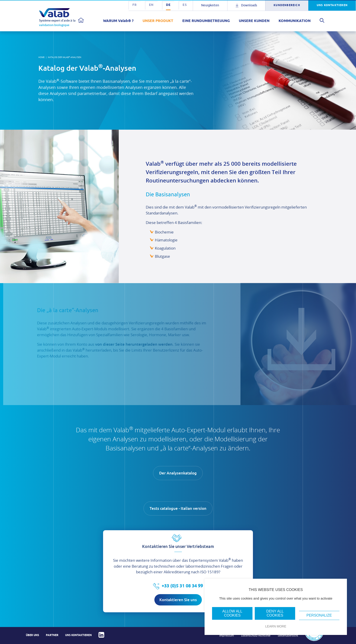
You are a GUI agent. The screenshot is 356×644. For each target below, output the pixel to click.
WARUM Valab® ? (118, 21)
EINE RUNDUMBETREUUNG (206, 21)
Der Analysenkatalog (178, 474)
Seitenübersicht (288, 635)
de (168, 5)
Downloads (249, 5)
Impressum (227, 635)
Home (41, 57)
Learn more (276, 626)
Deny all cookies (275, 613)
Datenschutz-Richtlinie (256, 635)
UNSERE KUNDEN (254, 21)
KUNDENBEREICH (287, 5)
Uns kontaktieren (78, 635)
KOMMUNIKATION (295, 21)
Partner (52, 635)
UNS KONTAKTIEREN (332, 5)
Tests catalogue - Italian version (178, 508)
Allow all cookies (232, 613)
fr (135, 5)
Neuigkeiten (210, 5)
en (151, 5)
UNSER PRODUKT (158, 21)
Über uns (32, 635)
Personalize (319, 615)
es (185, 5)
